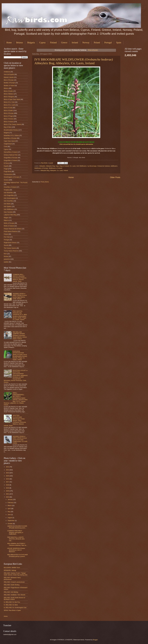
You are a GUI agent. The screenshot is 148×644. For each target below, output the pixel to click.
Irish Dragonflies (9, 195)
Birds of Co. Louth (9, 105)
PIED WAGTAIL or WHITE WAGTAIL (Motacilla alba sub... (16, 539)
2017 (8, 482)
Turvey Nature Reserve (11, 251)
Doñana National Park (11, 155)
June (9, 515)
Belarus (20, 43)
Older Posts (115, 177)
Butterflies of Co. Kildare (11, 135)
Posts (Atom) (45, 182)
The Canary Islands (10, 248)
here (72, 144)
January (10, 499)
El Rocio (6, 163)
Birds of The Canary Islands (12, 124)
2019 (8, 488)
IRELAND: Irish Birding (11, 592)
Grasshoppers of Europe (11, 177)
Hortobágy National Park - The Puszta (16, 183)
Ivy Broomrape (92, 166)
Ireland (75, 43)
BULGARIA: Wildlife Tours (12, 568)
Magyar (6, 218)
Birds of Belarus (9, 94)
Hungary (6, 190)
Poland (97, 43)
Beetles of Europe (9, 83)
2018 (8, 485)
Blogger (95, 640)
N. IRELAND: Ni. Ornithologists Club (15, 608)
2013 (8, 470)
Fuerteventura (8, 174)
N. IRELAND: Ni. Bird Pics (12, 602)
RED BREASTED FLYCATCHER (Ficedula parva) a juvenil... (18, 555)
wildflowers (114, 166)
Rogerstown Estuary (10, 243)
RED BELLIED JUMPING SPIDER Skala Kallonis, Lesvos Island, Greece (20, 335)
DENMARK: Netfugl (10, 570)
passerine (7, 259)
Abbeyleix (42, 166)
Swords (6, 245)
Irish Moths (7, 204)
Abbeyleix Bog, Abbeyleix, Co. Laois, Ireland (54, 170)
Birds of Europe (9, 113)
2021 (8, 494)
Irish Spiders (8, 206)
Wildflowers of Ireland (55, 168)
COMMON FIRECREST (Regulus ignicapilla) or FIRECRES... (15, 532)
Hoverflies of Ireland (10, 187)
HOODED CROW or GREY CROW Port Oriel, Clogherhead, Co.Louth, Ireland (20, 440)
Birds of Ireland (9, 122)
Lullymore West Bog (10, 215)
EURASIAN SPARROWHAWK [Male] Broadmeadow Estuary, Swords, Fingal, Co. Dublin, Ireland (20, 355)
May (9, 512)
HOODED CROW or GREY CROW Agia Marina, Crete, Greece (20, 296)
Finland (53, 43)
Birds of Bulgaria (9, 97)
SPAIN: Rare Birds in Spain (12, 610)
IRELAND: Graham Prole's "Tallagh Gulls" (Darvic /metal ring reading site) (16, 574)
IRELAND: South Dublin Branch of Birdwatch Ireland (14, 598)
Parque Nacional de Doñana (13, 229)
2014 (8, 473)
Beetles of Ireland (9, 86)
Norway (86, 43)
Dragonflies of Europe (11, 158)
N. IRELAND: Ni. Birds (11, 605)
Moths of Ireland (9, 226)
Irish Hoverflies (8, 201)
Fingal (6, 169)
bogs (57, 166)
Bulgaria (31, 43)
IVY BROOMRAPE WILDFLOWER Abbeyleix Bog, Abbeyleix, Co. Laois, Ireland (74, 61)
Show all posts (93, 50)
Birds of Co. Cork (9, 102)
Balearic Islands (9, 77)
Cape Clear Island (9, 141)
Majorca (6, 220)
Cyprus (42, 43)
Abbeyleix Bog (50, 166)
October (10, 524)
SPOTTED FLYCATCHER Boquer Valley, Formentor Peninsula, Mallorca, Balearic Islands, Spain (15, 421)
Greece (64, 43)
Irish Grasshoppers (10, 198)
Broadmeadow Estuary (11, 130)
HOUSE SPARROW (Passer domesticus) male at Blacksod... (16, 550)
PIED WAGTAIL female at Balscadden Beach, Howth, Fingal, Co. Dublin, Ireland (20, 315)
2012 (8, 467)
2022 (8, 497)
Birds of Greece (9, 119)
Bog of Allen (8, 127)
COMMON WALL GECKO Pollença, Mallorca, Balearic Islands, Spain (20, 278)
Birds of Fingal (8, 116)
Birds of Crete (8, 108)
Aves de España (9, 74)
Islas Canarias (8, 212)
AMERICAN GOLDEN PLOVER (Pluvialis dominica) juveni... (17, 527)
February (11, 503)
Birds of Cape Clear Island (12, 99)
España (6, 166)
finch (5, 254)
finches (6, 256)
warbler (6, 262)
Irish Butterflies (8, 193)
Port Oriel (7, 237)
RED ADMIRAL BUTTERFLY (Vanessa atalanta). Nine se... (17, 544)
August (10, 518)
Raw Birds (44, 163)
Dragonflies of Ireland (10, 160)
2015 (8, 476)
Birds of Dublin (8, 91)
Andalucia (7, 72)
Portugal (108, 43)
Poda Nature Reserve (11, 231)
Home (9, 43)
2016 (8, 479)
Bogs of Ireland (64, 166)
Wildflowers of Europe (41, 168)
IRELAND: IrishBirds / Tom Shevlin (15, 595)
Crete (5, 146)
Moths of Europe (9, 223)
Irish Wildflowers (82, 166)
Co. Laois (73, 166)
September (11, 521)
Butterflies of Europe (10, 138)
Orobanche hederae (104, 166)
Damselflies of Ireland (11, 152)
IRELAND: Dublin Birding (12, 585)
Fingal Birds (8, 171)
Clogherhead (8, 144)
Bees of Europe (9, 80)
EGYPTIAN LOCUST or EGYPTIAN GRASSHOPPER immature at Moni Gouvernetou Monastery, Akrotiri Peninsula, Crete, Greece (16, 376)
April (9, 509)
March (10, 505)
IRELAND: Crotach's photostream (14, 582)
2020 (8, 491)
